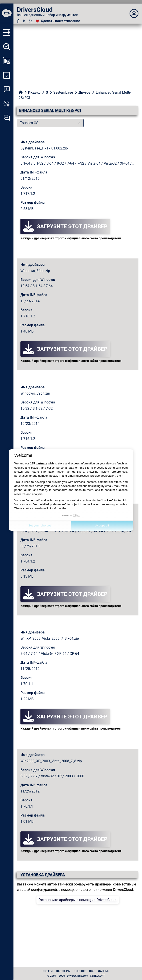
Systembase (63, 92)
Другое (84, 92)
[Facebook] (18, 21)
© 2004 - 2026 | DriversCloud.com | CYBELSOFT (76, 976)
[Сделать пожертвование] (58, 21)
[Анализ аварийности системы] (7, 89)
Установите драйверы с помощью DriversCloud (78, 900)
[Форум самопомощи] (7, 118)
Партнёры (63, 971)
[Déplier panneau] (134, 14)
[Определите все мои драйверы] (7, 47)
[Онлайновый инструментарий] (7, 104)
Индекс (34, 92)
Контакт (80, 971)
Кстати (48, 971)
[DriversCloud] (7, 14)
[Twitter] (24, 21)
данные (104, 971)
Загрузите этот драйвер (65, 226)
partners (42, 463)
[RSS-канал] (31, 21)
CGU (92, 971)
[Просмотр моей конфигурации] (7, 61)
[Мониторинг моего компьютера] (7, 75)
